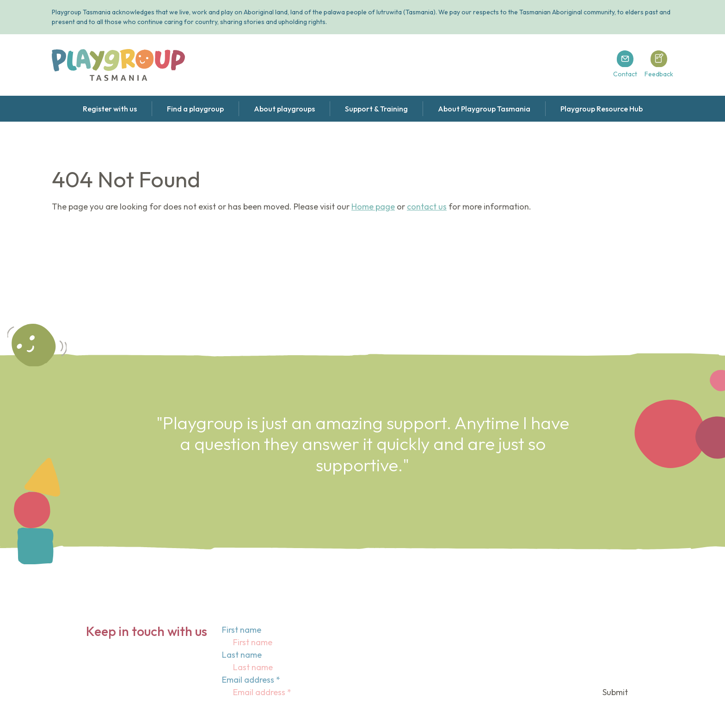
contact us (427, 207)
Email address (251, 680)
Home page (373, 207)
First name (242, 630)
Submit (615, 692)
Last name (242, 655)
